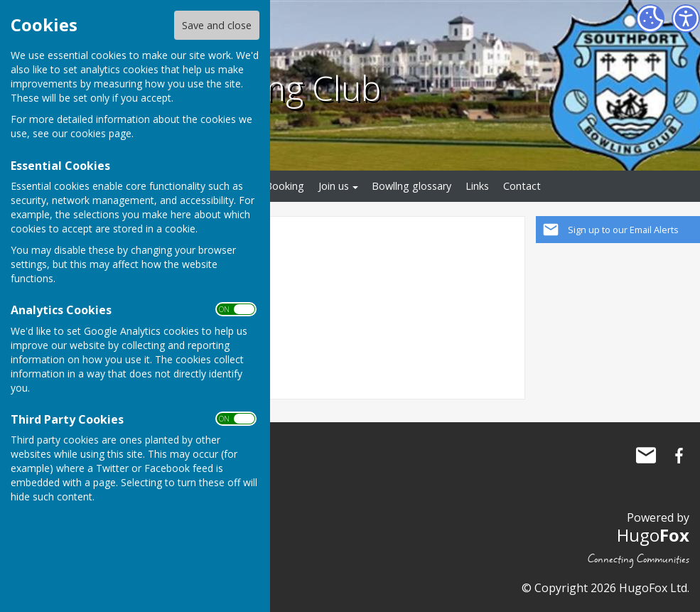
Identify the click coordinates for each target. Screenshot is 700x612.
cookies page (101, 133)
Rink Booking (274, 186)
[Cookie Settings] (650, 18)
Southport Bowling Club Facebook (679, 456)
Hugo (653, 535)
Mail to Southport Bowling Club (646, 456)
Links (477, 186)
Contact (522, 186)
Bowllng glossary (411, 186)
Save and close (217, 25)
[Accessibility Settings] (686, 18)
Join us (334, 186)
